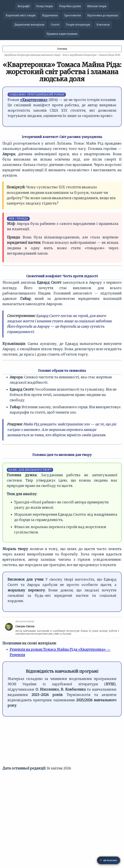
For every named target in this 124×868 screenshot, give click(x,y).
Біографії (24, 6)
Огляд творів (44, 6)
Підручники (50, 15)
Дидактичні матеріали (29, 25)
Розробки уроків (70, 6)
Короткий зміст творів (21, 15)
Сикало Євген (25, 626)
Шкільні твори (97, 6)
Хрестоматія (72, 15)
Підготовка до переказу (103, 15)
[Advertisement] (62, 743)
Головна (62, 49)
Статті (55, 25)
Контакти (103, 25)
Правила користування (62, 34)
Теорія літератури (78, 25)
